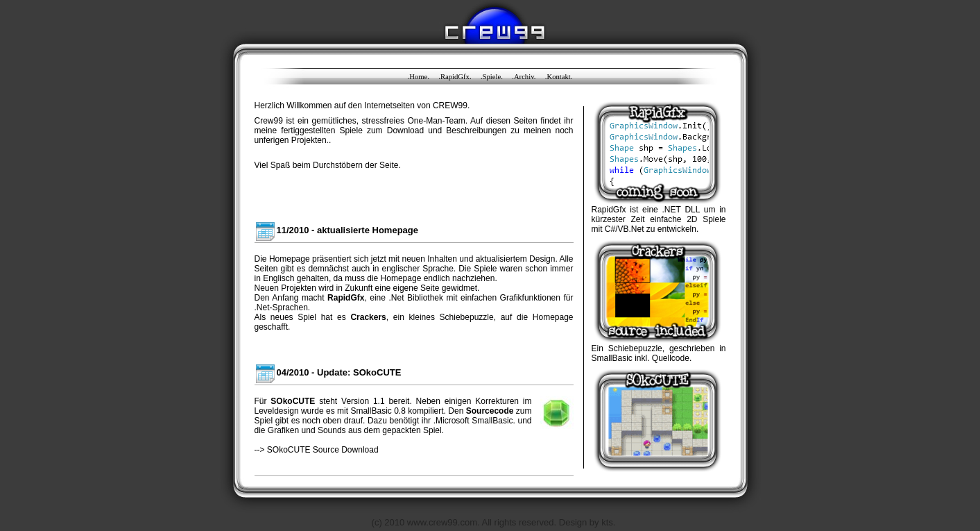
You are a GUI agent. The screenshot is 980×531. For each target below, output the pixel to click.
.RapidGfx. (455, 77)
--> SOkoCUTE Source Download (317, 450)
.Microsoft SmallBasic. (474, 421)
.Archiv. (524, 77)
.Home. (419, 77)
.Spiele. (492, 77)
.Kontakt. (559, 77)
